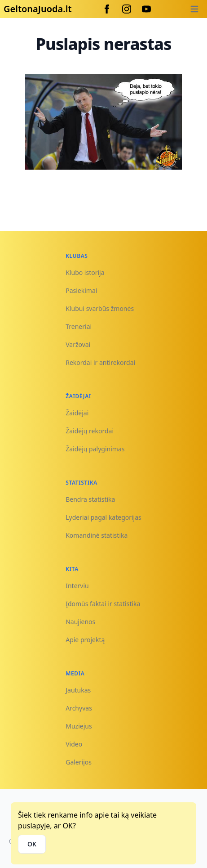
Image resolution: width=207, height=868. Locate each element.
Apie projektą (85, 640)
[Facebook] (107, 9)
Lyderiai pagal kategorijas (103, 517)
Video (74, 744)
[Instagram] (127, 9)
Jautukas (78, 690)
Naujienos (80, 622)
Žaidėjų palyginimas (95, 449)
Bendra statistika (90, 499)
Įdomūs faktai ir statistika (103, 604)
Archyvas (79, 708)
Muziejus (79, 726)
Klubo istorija (85, 272)
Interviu (77, 586)
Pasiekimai (81, 290)
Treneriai (79, 326)
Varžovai (78, 344)
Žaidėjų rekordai (90, 431)
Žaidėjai (77, 413)
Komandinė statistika (97, 535)
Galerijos (79, 762)
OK (32, 844)
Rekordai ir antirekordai (100, 362)
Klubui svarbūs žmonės (100, 308)
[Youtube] (146, 9)
